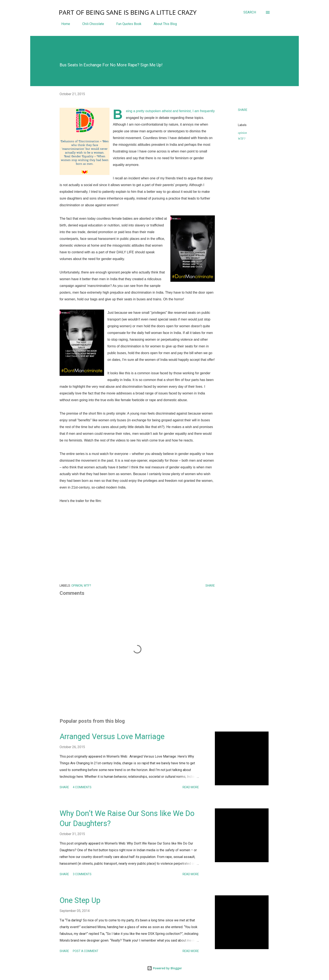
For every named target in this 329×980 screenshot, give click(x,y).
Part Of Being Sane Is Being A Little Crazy (128, 12)
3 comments (82, 874)
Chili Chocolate (91, 24)
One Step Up (80, 900)
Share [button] (243, 110)
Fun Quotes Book (126, 24)
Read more (191, 787)
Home (63, 24)
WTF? (242, 139)
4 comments (82, 787)
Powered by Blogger (164, 968)
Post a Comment (86, 951)
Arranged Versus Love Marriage (112, 737)
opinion (242, 133)
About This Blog (163, 24)
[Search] (250, 12)
